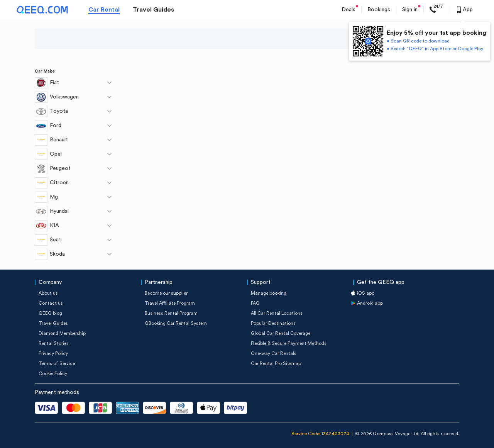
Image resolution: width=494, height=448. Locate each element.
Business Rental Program (171, 313)
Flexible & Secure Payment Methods (289, 343)
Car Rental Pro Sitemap (276, 363)
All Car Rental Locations (277, 313)
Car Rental (104, 10)
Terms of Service (57, 363)
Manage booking (269, 293)
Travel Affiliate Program (170, 303)
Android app (370, 303)
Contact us (51, 303)
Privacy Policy (53, 353)
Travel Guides (153, 10)
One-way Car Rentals (274, 353)
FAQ (255, 303)
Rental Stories (54, 343)
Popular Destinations (273, 323)
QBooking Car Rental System (176, 323)
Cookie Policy (53, 373)
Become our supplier (166, 293)
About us (48, 293)
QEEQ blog (50, 313)
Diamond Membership (62, 333)
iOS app (366, 293)
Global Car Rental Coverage (281, 333)
